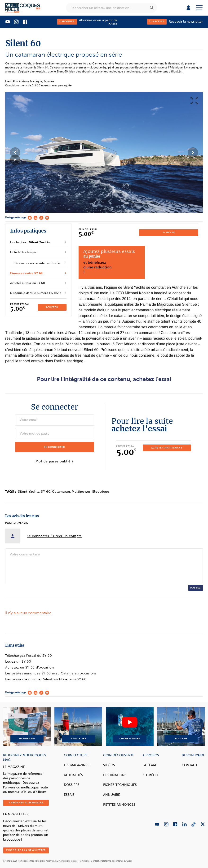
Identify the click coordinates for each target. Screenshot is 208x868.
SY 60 (46, 492)
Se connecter (55, 447)
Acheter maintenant (167, 448)
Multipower (81, 492)
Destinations (115, 775)
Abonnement (27, 727)
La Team (149, 765)
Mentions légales (69, 861)
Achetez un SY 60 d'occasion (30, 667)
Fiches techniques (120, 785)
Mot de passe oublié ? (55, 462)
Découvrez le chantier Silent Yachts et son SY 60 (46, 679)
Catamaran (61, 492)
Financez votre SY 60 (27, 273)
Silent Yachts (29, 492)
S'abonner (67, 21)
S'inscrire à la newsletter (26, 850)
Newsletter (78, 727)
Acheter (52, 307)
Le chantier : (30, 242)
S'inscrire (157, 21)
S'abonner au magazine (26, 802)
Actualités (73, 775)
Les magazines (77, 765)
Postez (195, 588)
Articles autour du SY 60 (28, 283)
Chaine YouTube (130, 727)
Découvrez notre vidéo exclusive (37, 263)
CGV (58, 861)
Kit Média (150, 775)
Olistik (129, 861)
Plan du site (84, 861)
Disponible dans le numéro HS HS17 (36, 293)
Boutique (181, 727)
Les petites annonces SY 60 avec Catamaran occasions (51, 673)
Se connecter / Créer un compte (54, 536)
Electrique (101, 492)
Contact (190, 765)
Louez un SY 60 (18, 662)
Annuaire (112, 795)
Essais (69, 795)
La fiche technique (24, 252)
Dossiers (72, 785)
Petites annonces (119, 804)
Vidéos (109, 765)
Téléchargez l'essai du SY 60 (29, 656)
